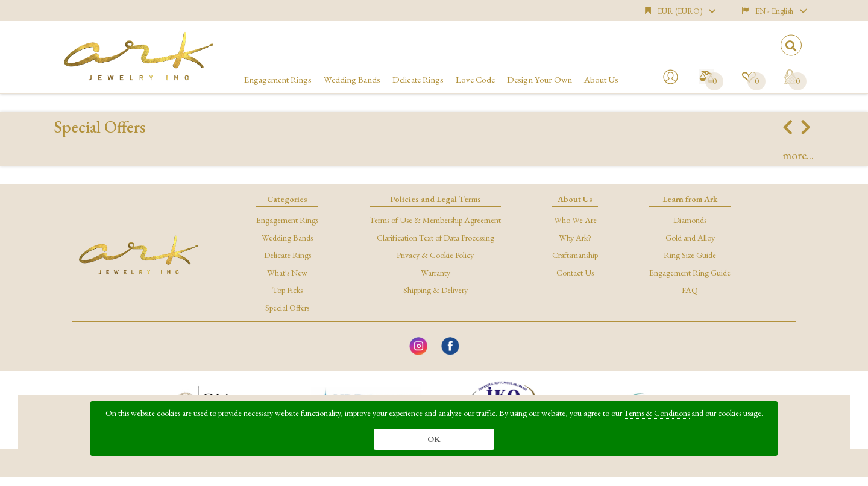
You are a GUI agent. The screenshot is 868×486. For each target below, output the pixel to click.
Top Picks (288, 290)
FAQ (690, 290)
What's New (287, 273)
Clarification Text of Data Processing (436, 238)
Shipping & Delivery (436, 290)
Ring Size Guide (690, 255)
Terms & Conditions (657, 413)
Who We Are (575, 220)
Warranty (436, 273)
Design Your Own (539, 79)
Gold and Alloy (690, 238)
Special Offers (287, 308)
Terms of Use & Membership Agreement (435, 220)
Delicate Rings (418, 79)
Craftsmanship (575, 255)
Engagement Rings (278, 79)
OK (434, 439)
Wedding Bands (352, 79)
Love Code (475, 79)
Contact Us (575, 273)
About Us (601, 79)
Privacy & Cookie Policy (435, 255)
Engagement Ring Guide (690, 273)
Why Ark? (575, 238)
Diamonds (690, 220)
